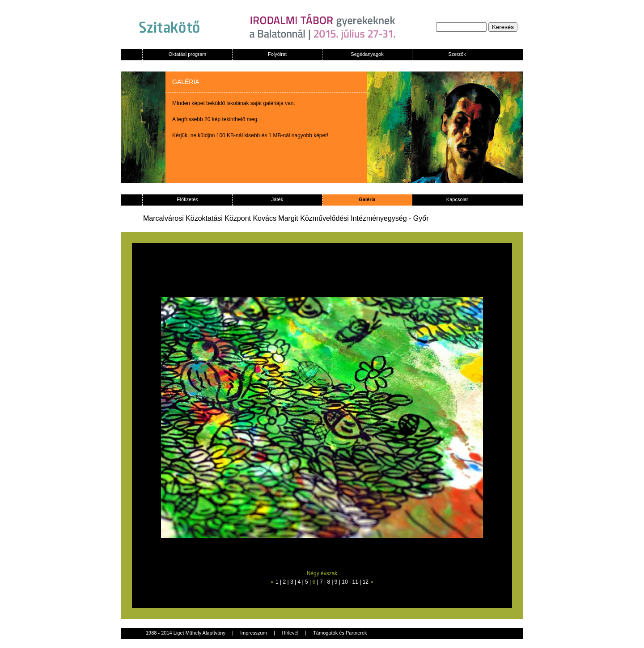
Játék (277, 199)
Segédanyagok (367, 54)
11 (355, 582)
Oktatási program (187, 54)
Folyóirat (277, 54)
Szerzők (457, 54)
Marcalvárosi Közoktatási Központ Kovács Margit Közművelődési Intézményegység (275, 218)
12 (366, 582)
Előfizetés (187, 199)
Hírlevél (290, 633)
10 (345, 582)
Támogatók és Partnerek (340, 633)
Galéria (367, 199)
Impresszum (254, 633)
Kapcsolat (457, 199)
